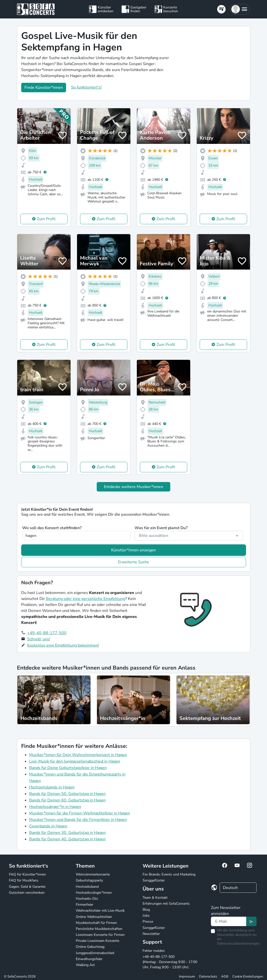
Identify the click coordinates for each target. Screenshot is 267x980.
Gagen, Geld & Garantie (27, 887)
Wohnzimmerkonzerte (93, 874)
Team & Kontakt (155, 898)
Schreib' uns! (39, 639)
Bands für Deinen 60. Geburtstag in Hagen (67, 800)
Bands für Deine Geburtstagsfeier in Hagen (68, 768)
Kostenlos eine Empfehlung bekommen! (63, 645)
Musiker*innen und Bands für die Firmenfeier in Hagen (78, 820)
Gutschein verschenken (27, 893)
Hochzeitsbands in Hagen (52, 787)
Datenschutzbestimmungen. (238, 943)
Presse (148, 922)
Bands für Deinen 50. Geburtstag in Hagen (67, 794)
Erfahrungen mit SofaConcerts (166, 904)
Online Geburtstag (90, 947)
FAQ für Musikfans (24, 880)
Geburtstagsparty (89, 880)
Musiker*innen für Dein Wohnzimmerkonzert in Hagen (78, 755)
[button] (240, 9)
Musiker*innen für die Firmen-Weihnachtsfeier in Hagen (80, 813)
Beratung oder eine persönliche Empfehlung (86, 599)
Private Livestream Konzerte (97, 941)
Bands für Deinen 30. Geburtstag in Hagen (67, 833)
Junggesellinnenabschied (95, 953)
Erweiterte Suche (133, 562)
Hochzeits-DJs (87, 899)
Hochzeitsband (87, 887)
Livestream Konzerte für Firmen (100, 935)
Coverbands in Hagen (48, 826)
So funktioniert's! (86, 87)
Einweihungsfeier (89, 959)
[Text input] (229, 921)
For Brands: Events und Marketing (169, 874)
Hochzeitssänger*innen (94, 893)
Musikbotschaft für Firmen (96, 923)
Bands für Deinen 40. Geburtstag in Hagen (67, 839)
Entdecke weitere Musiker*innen (133, 487)
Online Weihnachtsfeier (94, 917)
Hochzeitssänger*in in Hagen (55, 807)
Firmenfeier (85, 905)
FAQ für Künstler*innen (27, 874)
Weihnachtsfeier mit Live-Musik (100, 911)
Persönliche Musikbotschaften (99, 929)
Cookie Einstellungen (248, 977)
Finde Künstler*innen (44, 88)
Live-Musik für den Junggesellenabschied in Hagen (75, 761)
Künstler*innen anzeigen (133, 550)
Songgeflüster (154, 880)
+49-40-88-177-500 (47, 633)
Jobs (146, 916)
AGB (225, 977)
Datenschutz (208, 977)
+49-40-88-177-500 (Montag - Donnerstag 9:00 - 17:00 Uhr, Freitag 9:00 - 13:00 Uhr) (170, 962)
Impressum (187, 977)
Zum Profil (46, 219)
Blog (146, 910)
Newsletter (151, 934)
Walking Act (85, 965)
